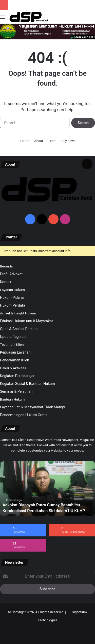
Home (25, 141)
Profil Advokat (11, 274)
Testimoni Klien (12, 344)
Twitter (11, 237)
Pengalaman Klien (15, 360)
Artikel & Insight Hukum (18, 313)
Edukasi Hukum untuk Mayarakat (26, 321)
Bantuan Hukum (12, 399)
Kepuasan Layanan (15, 352)
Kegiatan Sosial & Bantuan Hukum (27, 384)
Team (52, 141)
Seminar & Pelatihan (16, 391)
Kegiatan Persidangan (18, 376)
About (39, 141)
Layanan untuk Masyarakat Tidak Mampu (33, 407)
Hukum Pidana (12, 298)
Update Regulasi (13, 337)
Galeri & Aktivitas (13, 368)
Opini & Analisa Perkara (19, 329)
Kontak (6, 282)
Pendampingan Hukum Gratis (24, 415)
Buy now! (68, 141)
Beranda (6, 266)
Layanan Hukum (12, 290)
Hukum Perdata (13, 305)
